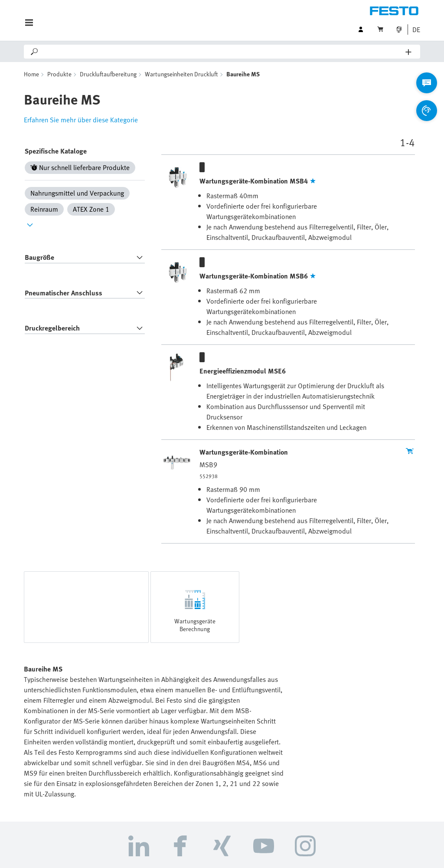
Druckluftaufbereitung (108, 74)
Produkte (59, 74)
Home (31, 74)
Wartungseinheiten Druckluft (181, 74)
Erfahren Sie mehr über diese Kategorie (81, 120)
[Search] (222, 52)
